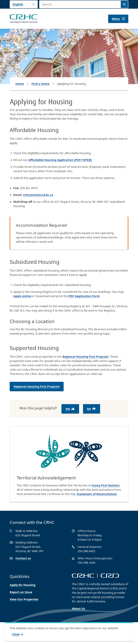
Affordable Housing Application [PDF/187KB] (60, 160)
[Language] (24, 4)
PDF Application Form (84, 296)
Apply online (22, 296)
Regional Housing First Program (86, 357)
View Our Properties (24, 599)
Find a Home (40, 84)
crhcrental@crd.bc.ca (38, 195)
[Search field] (80, 4)
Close (16, 634)
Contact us (23, 558)
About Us (78, 609)
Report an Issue (21, 592)
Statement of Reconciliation (97, 494)
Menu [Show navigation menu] (116, 19)
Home (20, 84)
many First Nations (106, 485)
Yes (68, 409)
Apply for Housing (23, 585)
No (89, 409)
